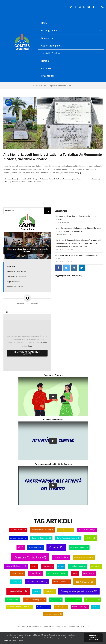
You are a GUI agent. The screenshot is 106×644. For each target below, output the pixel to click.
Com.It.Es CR (84, 626)
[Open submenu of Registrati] (100, 76)
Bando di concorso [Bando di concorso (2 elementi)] (87, 530)
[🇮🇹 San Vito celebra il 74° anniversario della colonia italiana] (27, 246)
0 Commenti (38, 182)
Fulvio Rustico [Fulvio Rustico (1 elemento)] (48, 566)
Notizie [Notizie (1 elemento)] (37, 591)
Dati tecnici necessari (17, 641)
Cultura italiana (67, 179)
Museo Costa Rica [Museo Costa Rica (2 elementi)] (61, 582)
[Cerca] (48, 211)
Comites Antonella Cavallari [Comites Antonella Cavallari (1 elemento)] (79, 547)
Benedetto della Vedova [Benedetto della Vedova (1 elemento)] (18, 538)
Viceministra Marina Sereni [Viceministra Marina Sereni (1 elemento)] (53, 614)
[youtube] (89, 7)
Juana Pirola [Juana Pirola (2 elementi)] (18, 573)
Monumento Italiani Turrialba (22, 182)
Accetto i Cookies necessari (93, 638)
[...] (79, 173)
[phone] (103, 7)
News (75, 179)
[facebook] (66, 7)
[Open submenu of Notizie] (100, 61)
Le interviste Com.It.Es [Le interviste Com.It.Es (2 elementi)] (57, 573)
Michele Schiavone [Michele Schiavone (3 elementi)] (37, 582)
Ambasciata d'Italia (47, 179)
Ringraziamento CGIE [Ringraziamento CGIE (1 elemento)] (73, 600)
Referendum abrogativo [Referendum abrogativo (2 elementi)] (35, 600)
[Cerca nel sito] (24, 211)
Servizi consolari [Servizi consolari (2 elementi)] (80, 607)
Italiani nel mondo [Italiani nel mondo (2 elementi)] (78, 566)
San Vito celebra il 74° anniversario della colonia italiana (27, 250)
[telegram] (93, 7)
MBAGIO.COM (55, 626)
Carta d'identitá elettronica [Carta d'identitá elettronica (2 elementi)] (68, 538)
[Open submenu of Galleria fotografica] (100, 46)
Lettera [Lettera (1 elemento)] (75, 573)
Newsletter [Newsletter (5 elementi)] (18, 591)
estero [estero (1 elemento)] (34, 566)
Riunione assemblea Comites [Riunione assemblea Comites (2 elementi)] (19, 607)
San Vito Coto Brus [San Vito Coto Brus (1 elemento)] (44, 607)
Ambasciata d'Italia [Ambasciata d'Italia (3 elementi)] (42, 530)
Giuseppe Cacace (11, 179)
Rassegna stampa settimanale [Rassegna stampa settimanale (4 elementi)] (79, 591)
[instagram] (75, 7)
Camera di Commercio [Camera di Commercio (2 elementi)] (41, 538)
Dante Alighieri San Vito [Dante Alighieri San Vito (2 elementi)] (16, 566)
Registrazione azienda (16, 282)
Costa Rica (57, 179)
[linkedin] (80, 7)
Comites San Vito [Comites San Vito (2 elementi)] (61, 557)
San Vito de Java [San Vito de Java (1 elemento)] (61, 607)
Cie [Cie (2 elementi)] (21, 547)
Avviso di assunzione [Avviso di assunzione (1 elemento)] (66, 530)
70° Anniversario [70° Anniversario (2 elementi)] (18, 530)
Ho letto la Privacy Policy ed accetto (27, 353)
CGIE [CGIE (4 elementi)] (91, 538)
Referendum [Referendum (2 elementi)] (12, 600)
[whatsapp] (84, 7)
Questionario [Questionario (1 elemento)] (50, 591)
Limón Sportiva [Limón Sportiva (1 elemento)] (89, 573)
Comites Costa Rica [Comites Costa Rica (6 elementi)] (30, 557)
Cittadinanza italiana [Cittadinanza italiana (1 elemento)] (36, 547)
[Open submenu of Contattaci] (100, 68)
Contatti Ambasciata (15, 287)
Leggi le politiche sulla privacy (69, 275)
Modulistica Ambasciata (17, 272)
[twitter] (71, 7)
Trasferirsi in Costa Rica (16, 277)
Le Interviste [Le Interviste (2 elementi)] (36, 573)
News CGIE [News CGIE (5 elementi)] (84, 582)
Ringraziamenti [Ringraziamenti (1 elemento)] (56, 600)
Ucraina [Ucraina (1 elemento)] (96, 607)
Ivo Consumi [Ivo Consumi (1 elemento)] (96, 566)
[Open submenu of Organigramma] (100, 31)
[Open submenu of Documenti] (100, 38)
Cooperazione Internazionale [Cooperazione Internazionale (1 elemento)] (84, 557)
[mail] (98, 7)
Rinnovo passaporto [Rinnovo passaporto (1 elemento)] (93, 600)
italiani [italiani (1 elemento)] (61, 566)
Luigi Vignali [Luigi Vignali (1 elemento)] (16, 582)
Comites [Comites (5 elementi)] (56, 547)
